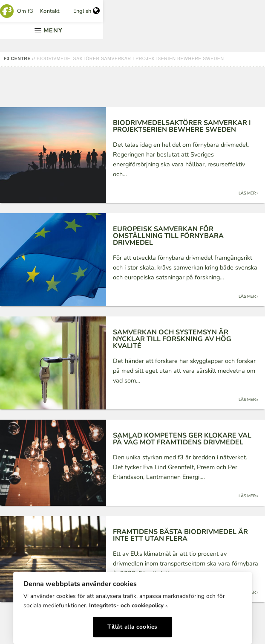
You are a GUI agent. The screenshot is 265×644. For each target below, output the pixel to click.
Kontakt (50, 11)
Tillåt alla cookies (132, 627)
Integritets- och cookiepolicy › (128, 605)
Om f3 (25, 11)
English (86, 11)
